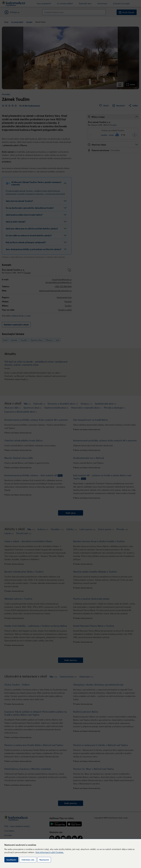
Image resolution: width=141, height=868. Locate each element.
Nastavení (44, 860)
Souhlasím (11, 860)
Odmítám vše (28, 860)
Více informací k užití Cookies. (50, 852)
